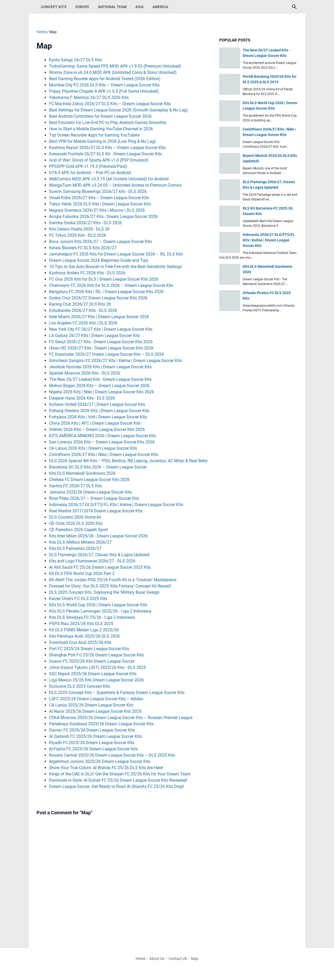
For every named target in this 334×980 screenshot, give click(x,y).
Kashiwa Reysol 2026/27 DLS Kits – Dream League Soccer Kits (107, 148)
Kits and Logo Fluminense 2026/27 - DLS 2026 (92, 561)
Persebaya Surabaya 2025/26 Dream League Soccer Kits (101, 724)
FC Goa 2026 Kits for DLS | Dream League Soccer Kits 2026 (104, 279)
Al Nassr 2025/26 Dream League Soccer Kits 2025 (95, 711)
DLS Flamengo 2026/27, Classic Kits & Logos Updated (99, 555)
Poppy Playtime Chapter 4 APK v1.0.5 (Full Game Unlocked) (104, 91)
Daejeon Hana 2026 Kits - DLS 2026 (82, 398)
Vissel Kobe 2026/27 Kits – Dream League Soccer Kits (99, 198)
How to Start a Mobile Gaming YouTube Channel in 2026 (101, 129)
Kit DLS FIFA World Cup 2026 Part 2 (82, 574)
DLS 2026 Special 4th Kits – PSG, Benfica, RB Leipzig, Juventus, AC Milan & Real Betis (128, 461)
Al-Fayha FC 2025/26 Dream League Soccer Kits (93, 749)
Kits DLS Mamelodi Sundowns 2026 (82, 473)
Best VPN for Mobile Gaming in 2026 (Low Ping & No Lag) (102, 141)
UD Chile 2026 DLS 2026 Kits (76, 523)
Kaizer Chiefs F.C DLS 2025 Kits (78, 599)
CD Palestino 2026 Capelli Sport (78, 530)
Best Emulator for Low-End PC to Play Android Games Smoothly (108, 123)
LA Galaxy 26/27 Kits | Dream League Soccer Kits (94, 335)
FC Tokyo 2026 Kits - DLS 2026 (78, 235)
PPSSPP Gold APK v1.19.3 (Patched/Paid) (88, 166)
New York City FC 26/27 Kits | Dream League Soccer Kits (101, 329)
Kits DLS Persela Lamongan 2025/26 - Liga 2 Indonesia (100, 611)
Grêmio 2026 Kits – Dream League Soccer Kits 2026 (97, 429)
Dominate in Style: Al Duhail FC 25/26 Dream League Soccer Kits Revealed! (118, 780)
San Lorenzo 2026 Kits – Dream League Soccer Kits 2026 (102, 442)
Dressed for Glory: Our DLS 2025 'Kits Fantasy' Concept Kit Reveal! (110, 586)
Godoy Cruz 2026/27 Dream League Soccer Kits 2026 (98, 298)
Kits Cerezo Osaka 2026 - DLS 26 (79, 229)
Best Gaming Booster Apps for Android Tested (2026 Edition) (105, 79)
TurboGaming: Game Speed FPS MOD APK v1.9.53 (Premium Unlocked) (115, 66)
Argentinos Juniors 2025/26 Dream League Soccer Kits (100, 761)
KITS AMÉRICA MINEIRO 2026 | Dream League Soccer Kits (103, 436)
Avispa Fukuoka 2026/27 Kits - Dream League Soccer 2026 (103, 216)
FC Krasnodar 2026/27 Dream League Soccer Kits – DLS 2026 (106, 354)
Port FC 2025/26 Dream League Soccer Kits (89, 649)
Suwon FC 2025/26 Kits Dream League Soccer (92, 661)
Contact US (178, 959)
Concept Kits (54, 7)
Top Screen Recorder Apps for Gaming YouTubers (94, 135)
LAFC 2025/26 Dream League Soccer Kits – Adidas (96, 699)
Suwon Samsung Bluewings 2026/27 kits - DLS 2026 (98, 191)
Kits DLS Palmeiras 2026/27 (75, 548)
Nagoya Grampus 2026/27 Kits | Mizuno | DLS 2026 (97, 210)
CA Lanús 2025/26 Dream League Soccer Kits (91, 705)
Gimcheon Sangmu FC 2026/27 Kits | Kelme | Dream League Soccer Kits (115, 361)
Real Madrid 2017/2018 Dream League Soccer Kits (96, 511)
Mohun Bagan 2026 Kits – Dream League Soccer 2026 (99, 386)
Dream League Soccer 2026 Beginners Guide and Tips (99, 260)
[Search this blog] (294, 7)
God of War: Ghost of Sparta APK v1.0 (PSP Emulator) (99, 160)
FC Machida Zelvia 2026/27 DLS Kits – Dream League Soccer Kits (110, 104)
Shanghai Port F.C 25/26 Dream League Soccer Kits (96, 655)
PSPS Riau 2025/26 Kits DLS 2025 (81, 624)
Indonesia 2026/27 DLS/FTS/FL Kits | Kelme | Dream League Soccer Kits (116, 505)
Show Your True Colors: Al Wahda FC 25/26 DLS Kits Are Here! (106, 768)
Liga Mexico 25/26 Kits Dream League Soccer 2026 (96, 680)
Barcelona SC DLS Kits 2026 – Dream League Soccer (98, 467)
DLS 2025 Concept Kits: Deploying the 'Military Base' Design (104, 592)
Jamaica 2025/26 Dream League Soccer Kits (90, 492)
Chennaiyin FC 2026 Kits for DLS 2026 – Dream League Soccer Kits (111, 285)
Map (195, 959)
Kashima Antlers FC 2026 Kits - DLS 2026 (87, 273)
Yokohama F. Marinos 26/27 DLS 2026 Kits (89, 97)
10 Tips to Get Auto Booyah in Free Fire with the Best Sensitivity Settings (115, 267)
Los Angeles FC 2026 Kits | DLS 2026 (83, 323)
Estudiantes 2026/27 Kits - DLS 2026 (83, 310)
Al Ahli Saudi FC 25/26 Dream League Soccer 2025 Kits (100, 567)
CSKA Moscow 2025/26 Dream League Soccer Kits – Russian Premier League (121, 718)
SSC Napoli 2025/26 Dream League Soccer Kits (93, 674)
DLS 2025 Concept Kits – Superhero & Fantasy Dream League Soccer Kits (117, 693)
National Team (112, 7)
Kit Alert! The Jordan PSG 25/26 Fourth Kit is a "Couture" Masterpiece (113, 580)
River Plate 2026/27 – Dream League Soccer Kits (94, 498)
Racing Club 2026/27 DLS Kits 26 (80, 304)
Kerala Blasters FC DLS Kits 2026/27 (83, 248)
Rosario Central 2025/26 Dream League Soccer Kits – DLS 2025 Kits (112, 755)
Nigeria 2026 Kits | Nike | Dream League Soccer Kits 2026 (102, 392)
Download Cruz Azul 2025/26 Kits (80, 642)
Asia (139, 7)
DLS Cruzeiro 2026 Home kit (75, 517)
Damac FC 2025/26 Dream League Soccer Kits (92, 730)
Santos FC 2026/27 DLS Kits (76, 486)
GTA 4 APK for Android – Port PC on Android (90, 173)
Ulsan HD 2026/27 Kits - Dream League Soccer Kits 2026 (101, 348)
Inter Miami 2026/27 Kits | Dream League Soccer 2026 (99, 317)
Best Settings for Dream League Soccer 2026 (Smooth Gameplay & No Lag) (118, 110)
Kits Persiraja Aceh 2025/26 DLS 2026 (84, 636)
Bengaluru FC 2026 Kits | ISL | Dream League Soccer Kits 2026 (106, 292)
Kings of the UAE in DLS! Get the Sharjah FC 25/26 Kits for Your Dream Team (120, 774)
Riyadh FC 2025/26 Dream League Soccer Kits (92, 743)
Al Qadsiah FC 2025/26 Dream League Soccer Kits (95, 736)
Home (141, 959)
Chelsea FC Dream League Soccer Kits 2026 (89, 480)
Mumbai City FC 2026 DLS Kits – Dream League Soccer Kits (104, 85)
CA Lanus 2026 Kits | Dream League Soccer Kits (93, 448)
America (160, 7)
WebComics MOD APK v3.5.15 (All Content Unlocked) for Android (109, 179)
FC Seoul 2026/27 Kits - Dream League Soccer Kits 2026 (101, 342)
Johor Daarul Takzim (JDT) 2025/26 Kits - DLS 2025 (97, 667)
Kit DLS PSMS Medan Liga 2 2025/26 (84, 630)
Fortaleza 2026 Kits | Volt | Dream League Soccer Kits (98, 417)
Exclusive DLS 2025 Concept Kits (79, 686)
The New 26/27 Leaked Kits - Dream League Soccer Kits (100, 379)
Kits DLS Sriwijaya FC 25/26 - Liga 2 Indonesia (92, 617)
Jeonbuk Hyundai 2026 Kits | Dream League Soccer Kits (100, 367)
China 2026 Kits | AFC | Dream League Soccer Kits (95, 423)
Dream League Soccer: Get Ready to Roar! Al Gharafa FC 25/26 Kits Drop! (117, 786)
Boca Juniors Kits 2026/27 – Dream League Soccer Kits (100, 242)
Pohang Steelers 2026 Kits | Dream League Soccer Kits (99, 411)
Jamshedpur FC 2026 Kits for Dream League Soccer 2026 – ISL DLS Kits (116, 254)
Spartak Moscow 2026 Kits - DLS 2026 (85, 373)
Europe (82, 7)
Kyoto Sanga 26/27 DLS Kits (76, 60)
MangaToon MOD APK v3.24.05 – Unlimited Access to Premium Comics (115, 185)
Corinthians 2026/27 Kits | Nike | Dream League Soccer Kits (104, 455)
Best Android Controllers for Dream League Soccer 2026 (100, 116)
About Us (157, 959)
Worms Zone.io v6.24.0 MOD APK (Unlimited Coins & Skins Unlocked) (113, 72)
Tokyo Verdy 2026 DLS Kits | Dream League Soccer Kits (100, 204)
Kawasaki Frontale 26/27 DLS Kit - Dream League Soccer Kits (106, 154)
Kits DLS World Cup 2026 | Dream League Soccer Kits (98, 605)
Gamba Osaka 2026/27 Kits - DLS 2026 (85, 223)
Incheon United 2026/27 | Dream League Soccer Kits (97, 404)
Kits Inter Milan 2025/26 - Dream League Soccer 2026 (98, 536)
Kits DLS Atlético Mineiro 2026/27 (80, 542)
